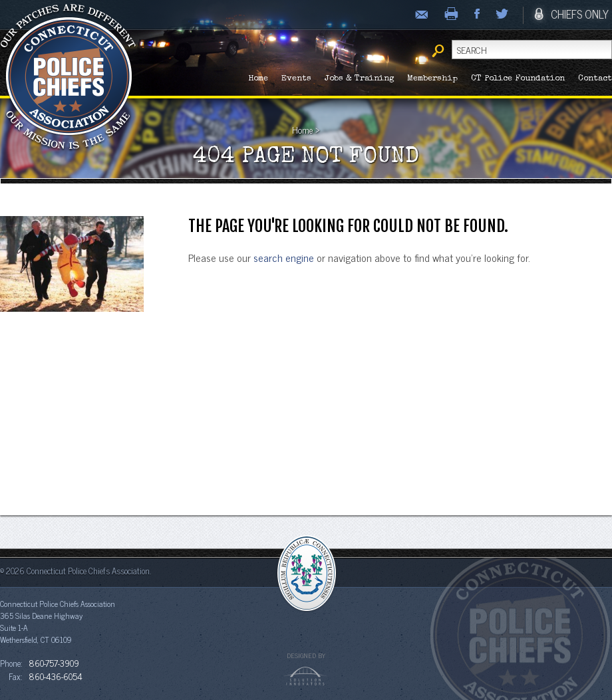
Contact (595, 79)
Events (296, 79)
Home (258, 79)
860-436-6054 (56, 676)
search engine (284, 257)
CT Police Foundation (518, 79)
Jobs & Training (359, 79)
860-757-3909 (54, 663)
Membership (432, 79)
